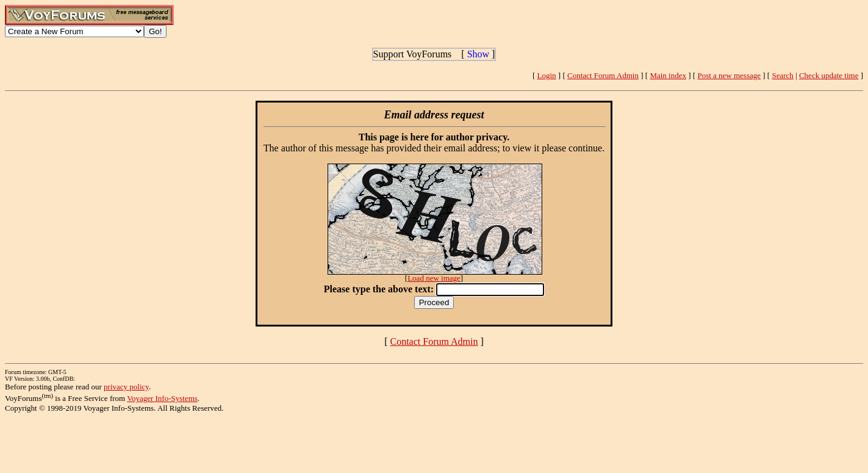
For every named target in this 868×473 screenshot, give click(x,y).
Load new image (434, 278)
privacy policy (126, 387)
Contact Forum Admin (603, 75)
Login (547, 75)
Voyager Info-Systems (162, 398)
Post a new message (729, 75)
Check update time (829, 75)
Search (782, 75)
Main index (668, 75)
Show (478, 54)
